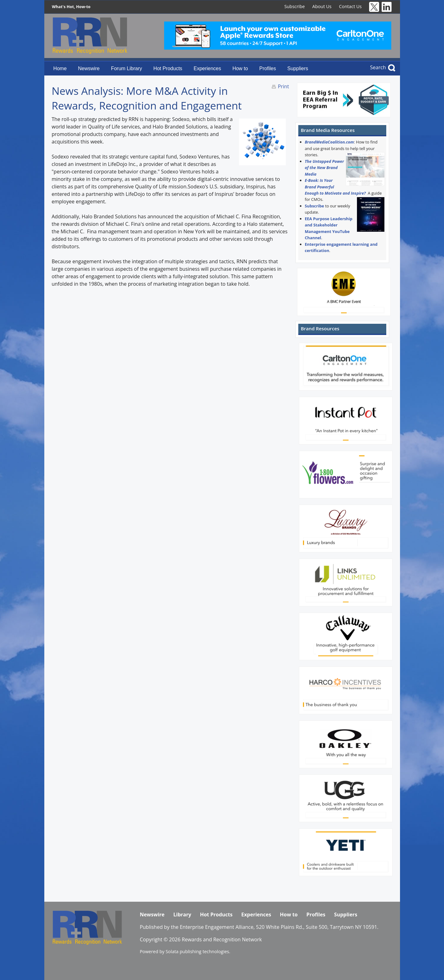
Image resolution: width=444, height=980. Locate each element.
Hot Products (168, 68)
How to (240, 68)
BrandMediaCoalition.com (329, 142)
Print (283, 86)
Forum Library (127, 68)
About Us (322, 6)
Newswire (89, 68)
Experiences (207, 68)
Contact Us (350, 6)
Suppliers (298, 68)
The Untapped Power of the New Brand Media (324, 168)
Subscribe (295, 6)
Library (182, 915)
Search (378, 67)
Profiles (268, 68)
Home (60, 68)
